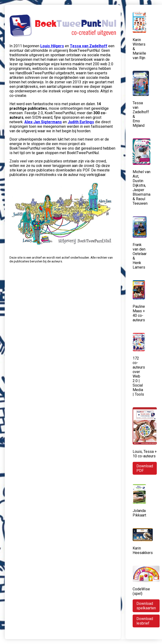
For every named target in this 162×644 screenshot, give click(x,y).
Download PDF (145, 468)
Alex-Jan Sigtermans (43, 122)
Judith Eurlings (81, 122)
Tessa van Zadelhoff (89, 46)
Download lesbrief (145, 621)
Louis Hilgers (52, 46)
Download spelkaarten (146, 606)
